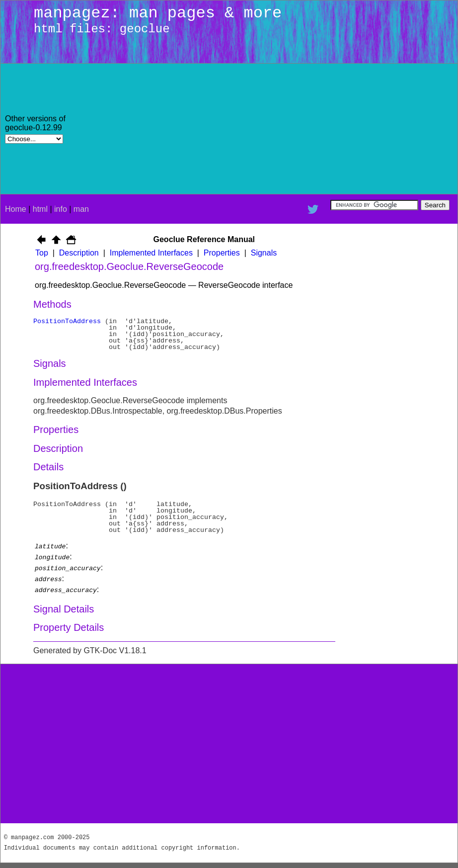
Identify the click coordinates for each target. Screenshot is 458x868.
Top (42, 253)
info (61, 209)
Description (79, 253)
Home (16, 209)
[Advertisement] (375, 129)
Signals (264, 253)
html (40, 209)
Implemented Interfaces (151, 253)
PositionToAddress (67, 321)
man (81, 209)
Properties (222, 253)
